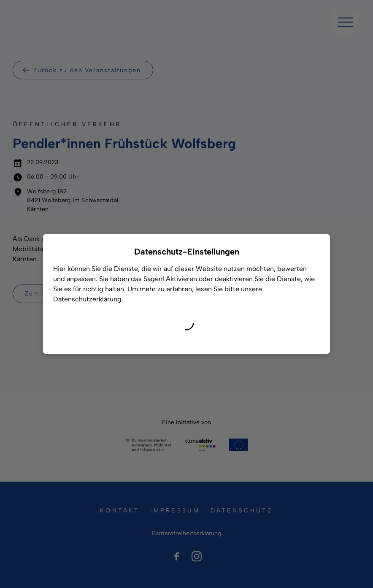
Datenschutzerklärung (87, 299)
